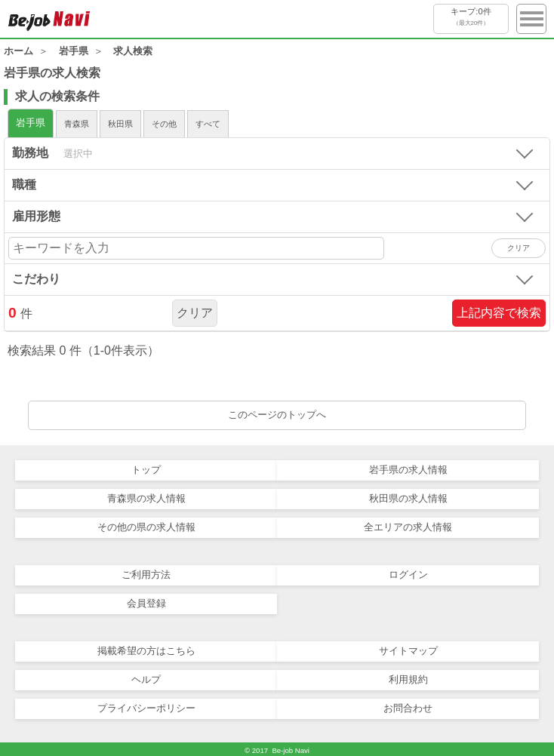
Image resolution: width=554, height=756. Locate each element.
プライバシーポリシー (146, 708)
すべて (208, 124)
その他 (164, 124)
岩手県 (31, 123)
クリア (195, 313)
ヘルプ (146, 679)
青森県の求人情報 (146, 498)
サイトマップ (408, 651)
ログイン (408, 575)
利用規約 (408, 679)
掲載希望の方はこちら (146, 651)
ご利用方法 (146, 575)
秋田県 (120, 124)
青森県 (77, 124)
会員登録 (146, 603)
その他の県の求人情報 (146, 527)
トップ (146, 470)
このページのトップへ (277, 415)
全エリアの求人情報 (408, 527)
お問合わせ (408, 708)
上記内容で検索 (499, 313)
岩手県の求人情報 (408, 470)
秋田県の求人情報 (408, 498)
